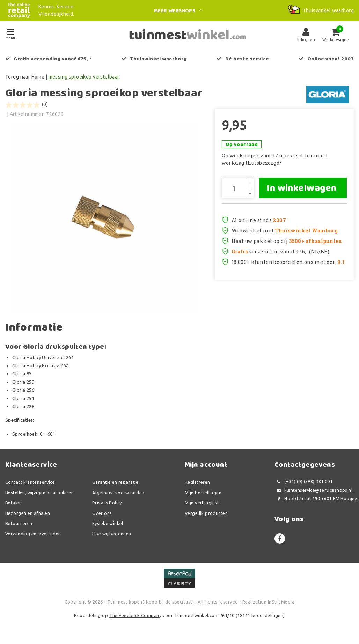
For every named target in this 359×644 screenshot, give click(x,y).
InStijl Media (281, 604)
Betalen (13, 505)
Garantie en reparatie (115, 484)
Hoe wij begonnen (112, 536)
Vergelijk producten (206, 515)
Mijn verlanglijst (202, 505)
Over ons (102, 515)
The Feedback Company (135, 617)
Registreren (197, 484)
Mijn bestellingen (203, 495)
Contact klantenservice (30, 484)
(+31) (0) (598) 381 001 (303, 484)
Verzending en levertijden (33, 536)
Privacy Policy (107, 505)
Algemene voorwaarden (118, 495)
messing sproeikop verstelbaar (84, 77)
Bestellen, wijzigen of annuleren (39, 495)
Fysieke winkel (108, 525)
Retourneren (19, 525)
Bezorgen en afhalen (28, 515)
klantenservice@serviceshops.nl (313, 492)
